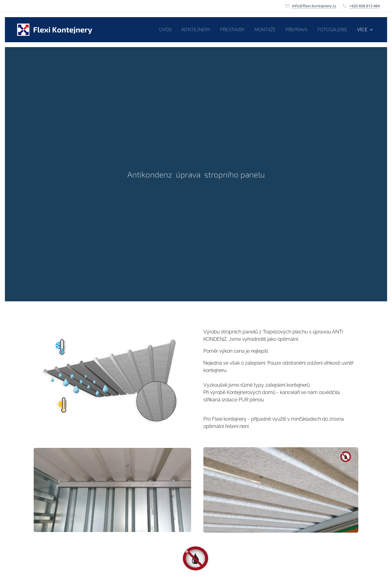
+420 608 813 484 (364, 6)
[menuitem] (156, 30)
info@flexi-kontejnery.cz (314, 6)
